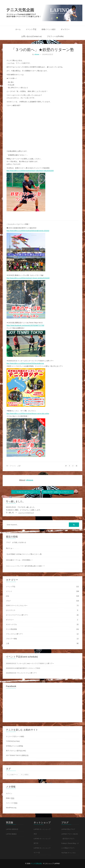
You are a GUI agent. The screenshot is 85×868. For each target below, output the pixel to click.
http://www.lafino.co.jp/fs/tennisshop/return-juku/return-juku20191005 (30, 171)
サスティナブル (11, 624)
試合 (8, 596)
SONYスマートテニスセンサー (17, 606)
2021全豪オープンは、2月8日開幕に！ (19, 560)
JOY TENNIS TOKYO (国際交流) (17, 755)
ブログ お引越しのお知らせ (16, 542)
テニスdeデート (12, 775)
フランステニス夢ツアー (14, 634)
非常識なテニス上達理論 (14, 746)
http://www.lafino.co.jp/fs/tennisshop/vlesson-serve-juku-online (28, 414)
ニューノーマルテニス (26, 513)
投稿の (10, 798)
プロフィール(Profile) (55, 36)
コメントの (12, 803)
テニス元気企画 (36, 863)
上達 (19, 466)
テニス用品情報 (11, 629)
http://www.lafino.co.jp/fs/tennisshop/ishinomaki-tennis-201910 (28, 231)
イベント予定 (31, 29)
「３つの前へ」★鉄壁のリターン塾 (43, 50)
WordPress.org (11, 808)
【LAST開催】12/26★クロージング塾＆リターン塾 (24, 554)
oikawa (37, 54)
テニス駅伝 (25, 775)
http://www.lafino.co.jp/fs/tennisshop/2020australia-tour (25, 363)
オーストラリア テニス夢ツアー (17, 615)
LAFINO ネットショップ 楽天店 (42, 841)
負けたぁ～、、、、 (13, 548)
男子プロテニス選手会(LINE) (16, 751)
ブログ (8, 601)
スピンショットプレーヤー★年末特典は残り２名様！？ (25, 566)
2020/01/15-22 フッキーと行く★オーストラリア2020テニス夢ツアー (30, 663)
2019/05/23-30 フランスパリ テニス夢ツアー (21, 673)
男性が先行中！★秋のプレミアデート (58, 492)
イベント (13, 466)
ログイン (9, 793)
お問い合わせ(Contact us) (31, 36)
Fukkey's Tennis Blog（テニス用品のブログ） (70, 846)
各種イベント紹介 (49, 29)
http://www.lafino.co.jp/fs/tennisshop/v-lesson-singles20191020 (28, 278)
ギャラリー (65, 29)
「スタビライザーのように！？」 (26, 492)
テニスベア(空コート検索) (15, 736)
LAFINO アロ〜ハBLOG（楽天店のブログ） (70, 836)
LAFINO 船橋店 (11, 834)
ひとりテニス (11, 610)
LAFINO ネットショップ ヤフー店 (42, 850)
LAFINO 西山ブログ (68, 829)
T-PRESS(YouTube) (13, 741)
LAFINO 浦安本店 (12, 829)
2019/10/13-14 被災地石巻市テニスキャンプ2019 (23, 668)
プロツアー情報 (11, 639)
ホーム (18, 29)
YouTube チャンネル (68, 853)
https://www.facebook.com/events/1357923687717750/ (25, 325)
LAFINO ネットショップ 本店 (42, 832)
